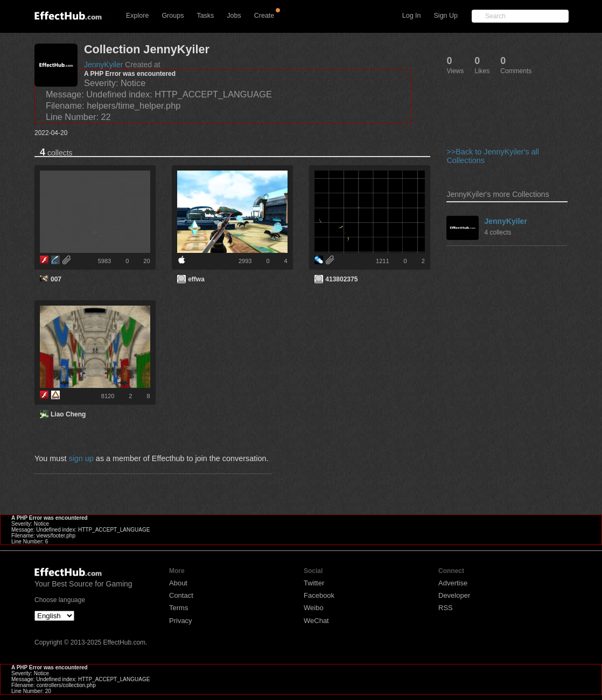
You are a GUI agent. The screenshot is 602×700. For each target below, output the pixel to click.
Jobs (234, 16)
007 (56, 279)
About (178, 583)
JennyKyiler (103, 65)
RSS (446, 608)
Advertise (453, 583)
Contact (181, 595)
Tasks (205, 16)
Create (264, 16)
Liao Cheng (68, 414)
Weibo (314, 608)
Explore (137, 16)
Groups (173, 16)
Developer (454, 595)
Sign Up (446, 16)
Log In (412, 16)
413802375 (341, 279)
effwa (196, 279)
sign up (81, 458)
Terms (178, 608)
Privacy (181, 621)
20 (146, 261)
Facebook (319, 595)
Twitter (314, 583)
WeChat (316, 621)
